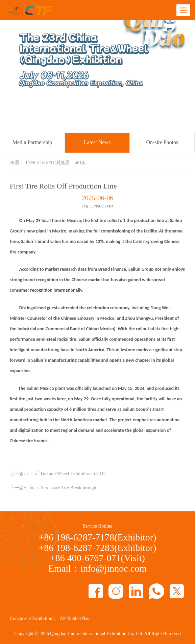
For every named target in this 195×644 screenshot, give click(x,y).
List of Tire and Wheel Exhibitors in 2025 (66, 474)
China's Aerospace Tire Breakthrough (61, 488)
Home (101, 126)
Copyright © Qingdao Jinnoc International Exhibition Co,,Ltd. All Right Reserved (97, 634)
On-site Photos (162, 142)
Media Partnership (32, 142)
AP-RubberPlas (74, 618)
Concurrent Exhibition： (33, 618)
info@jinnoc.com (114, 568)
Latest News (159, 126)
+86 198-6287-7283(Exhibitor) (98, 548)
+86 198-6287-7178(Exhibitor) (98, 537)
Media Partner (127, 126)
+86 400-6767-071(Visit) (97, 558)
